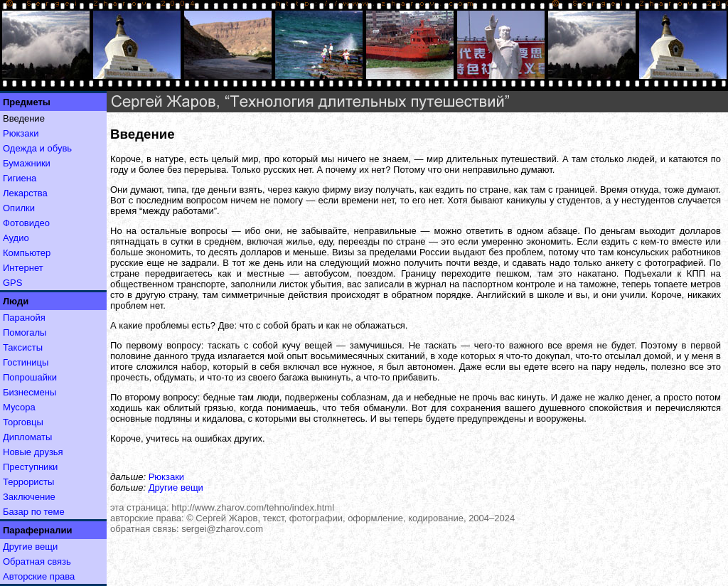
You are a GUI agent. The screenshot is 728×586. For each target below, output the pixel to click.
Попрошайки (30, 377)
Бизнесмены (30, 392)
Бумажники (27, 163)
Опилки (19, 208)
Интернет (23, 268)
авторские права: (147, 518)
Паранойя (24, 318)
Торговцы (23, 422)
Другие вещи (30, 547)
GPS (12, 283)
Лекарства (25, 193)
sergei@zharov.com (222, 529)
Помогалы (25, 332)
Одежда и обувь (37, 148)
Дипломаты (27, 437)
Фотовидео (26, 223)
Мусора (19, 407)
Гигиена (20, 178)
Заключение (29, 497)
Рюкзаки (21, 133)
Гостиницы (26, 362)
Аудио (16, 238)
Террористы (28, 482)
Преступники (30, 467)
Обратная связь (37, 561)
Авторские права (39, 576)
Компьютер (27, 253)
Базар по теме (34, 512)
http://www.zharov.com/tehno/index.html (253, 507)
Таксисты (23, 347)
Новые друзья (33, 452)
